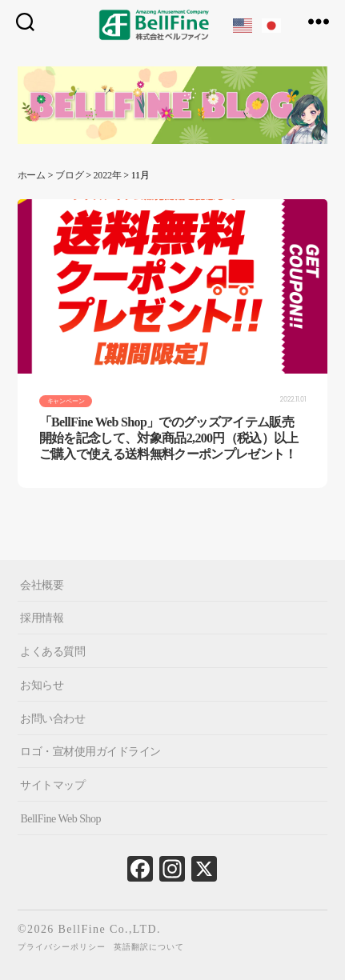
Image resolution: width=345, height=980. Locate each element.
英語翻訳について (149, 947)
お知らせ (42, 685)
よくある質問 (52, 652)
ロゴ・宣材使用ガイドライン (90, 752)
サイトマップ (52, 785)
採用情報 (42, 618)
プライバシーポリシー (62, 947)
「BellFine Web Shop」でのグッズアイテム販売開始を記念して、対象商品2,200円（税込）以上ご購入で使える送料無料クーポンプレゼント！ (169, 438)
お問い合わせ (52, 718)
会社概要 (42, 584)
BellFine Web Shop (60, 819)
